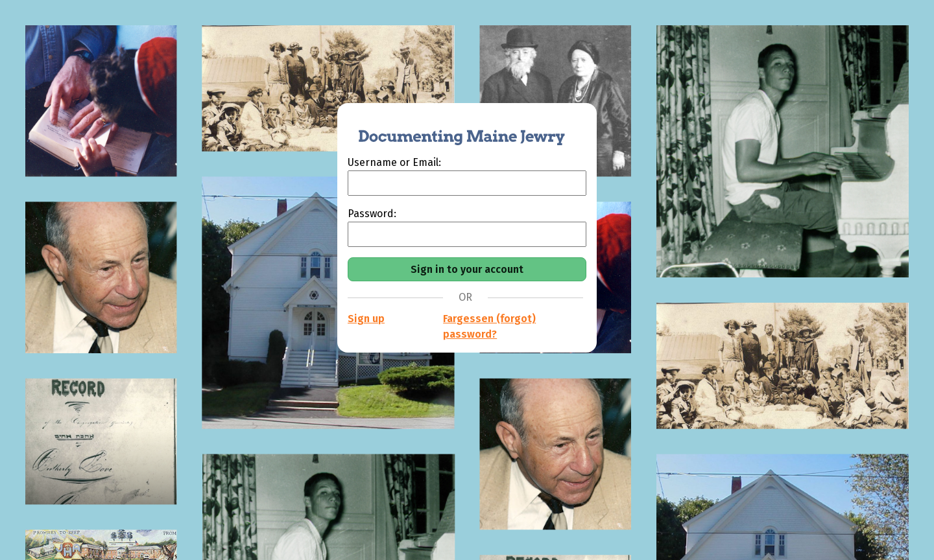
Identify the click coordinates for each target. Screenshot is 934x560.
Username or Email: (394, 162)
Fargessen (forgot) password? (489, 326)
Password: (372, 214)
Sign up (366, 319)
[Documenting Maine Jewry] (455, 129)
